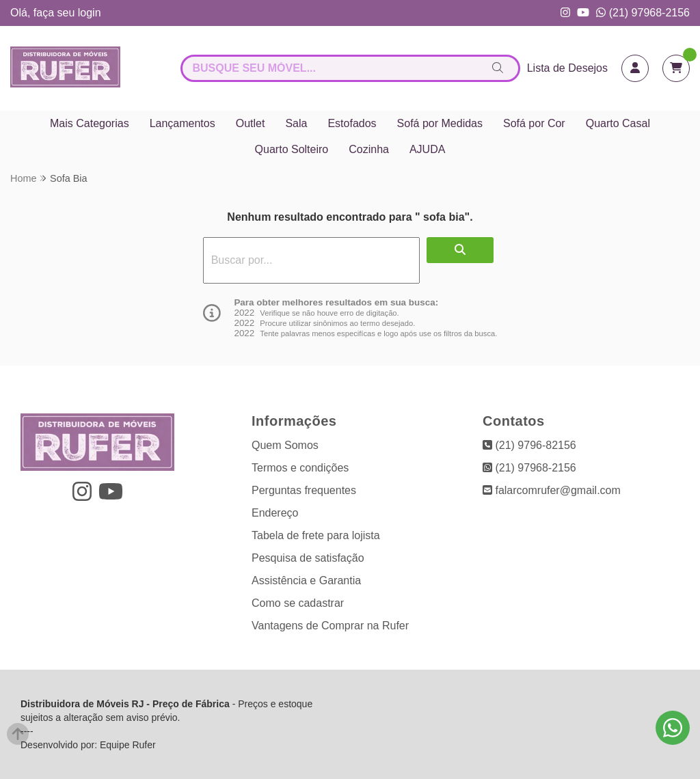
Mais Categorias (90, 123)
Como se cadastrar (298, 603)
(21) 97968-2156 (643, 13)
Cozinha (369, 149)
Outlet (251, 123)
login (90, 13)
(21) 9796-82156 (529, 445)
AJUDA (427, 149)
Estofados (352, 123)
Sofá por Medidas (440, 123)
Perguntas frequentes (304, 490)
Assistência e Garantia (306, 580)
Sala (296, 123)
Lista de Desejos (567, 68)
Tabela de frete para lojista (316, 535)
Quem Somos (285, 445)
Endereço (275, 513)
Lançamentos (183, 123)
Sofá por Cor (534, 123)
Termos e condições (300, 468)
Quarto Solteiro (292, 149)
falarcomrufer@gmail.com (552, 490)
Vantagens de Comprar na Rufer (330, 626)
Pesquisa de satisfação (308, 558)
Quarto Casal (618, 123)
